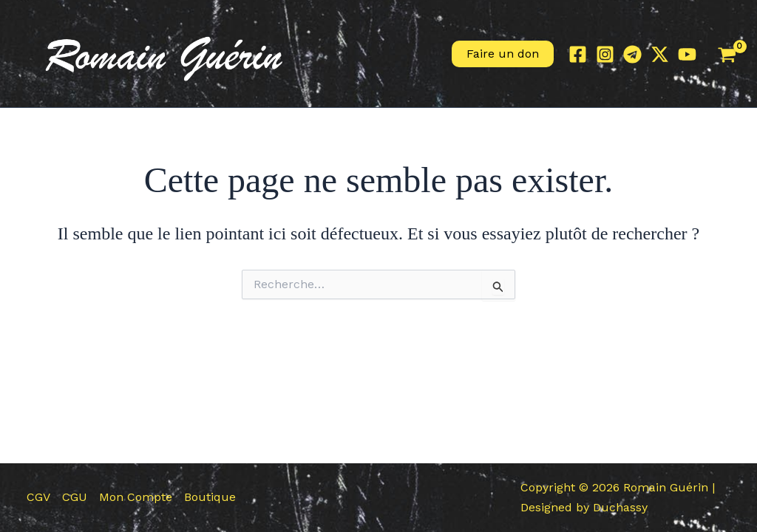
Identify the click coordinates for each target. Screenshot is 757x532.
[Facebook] (578, 54)
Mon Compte (136, 497)
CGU (75, 497)
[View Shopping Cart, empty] (727, 53)
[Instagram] (605, 54)
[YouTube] (687, 54)
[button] (503, 54)
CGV (38, 497)
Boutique (210, 497)
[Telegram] (632, 54)
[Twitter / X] (660, 54)
